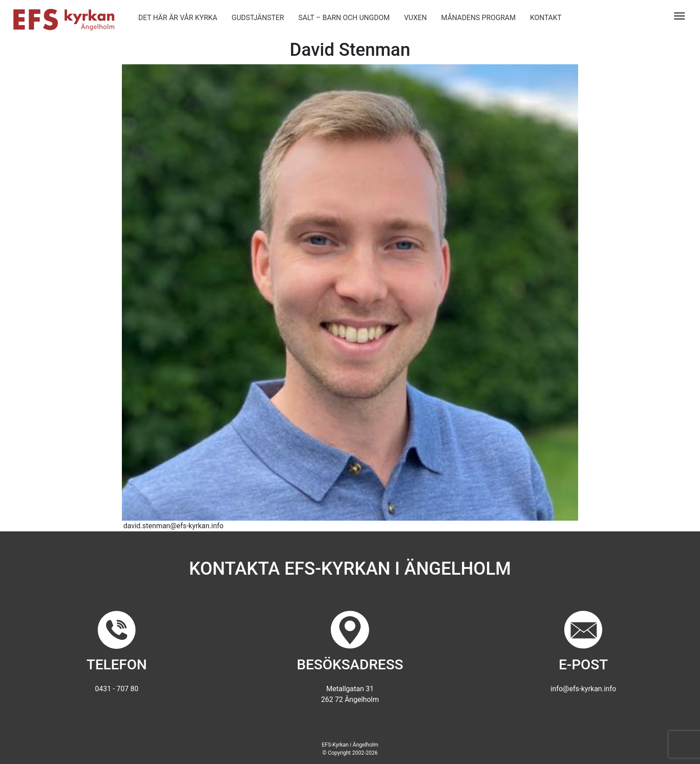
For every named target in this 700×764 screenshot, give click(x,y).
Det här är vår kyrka (178, 18)
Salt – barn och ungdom (344, 18)
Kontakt (546, 18)
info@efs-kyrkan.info (583, 689)
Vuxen (415, 18)
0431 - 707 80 (117, 689)
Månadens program (478, 18)
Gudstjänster (258, 18)
